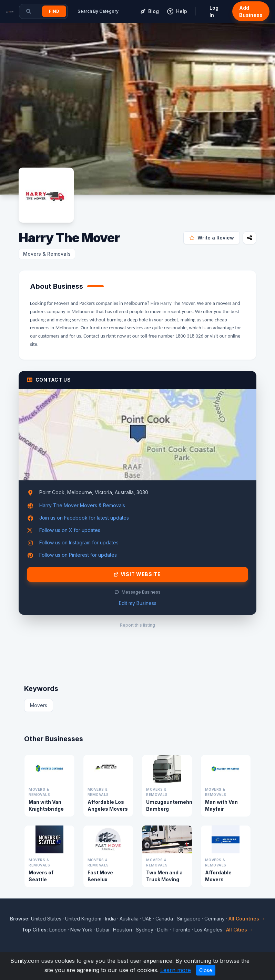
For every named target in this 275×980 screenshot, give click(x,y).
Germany (215, 919)
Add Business (251, 11)
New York (81, 930)
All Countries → (247, 919)
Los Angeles (208, 930)
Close (206, 970)
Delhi (163, 930)
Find (54, 11)
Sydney (145, 930)
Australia (129, 919)
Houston (123, 930)
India (110, 919)
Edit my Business (138, 603)
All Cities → (240, 930)
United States (46, 919)
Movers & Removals (47, 254)
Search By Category (98, 11)
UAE (147, 919)
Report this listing (137, 625)
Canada (164, 919)
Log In (214, 11)
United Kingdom (83, 919)
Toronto (181, 930)
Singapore (189, 919)
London (58, 930)
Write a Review (212, 238)
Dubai (103, 930)
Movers (39, 705)
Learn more (176, 970)
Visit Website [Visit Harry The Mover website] (137, 574)
